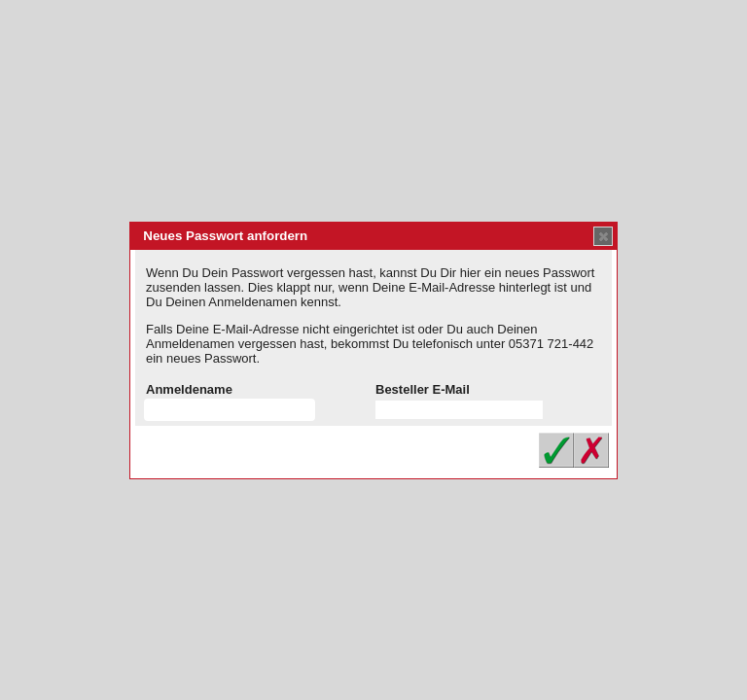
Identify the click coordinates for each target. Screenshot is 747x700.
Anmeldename (189, 389)
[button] (603, 236)
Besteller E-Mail (423, 389)
